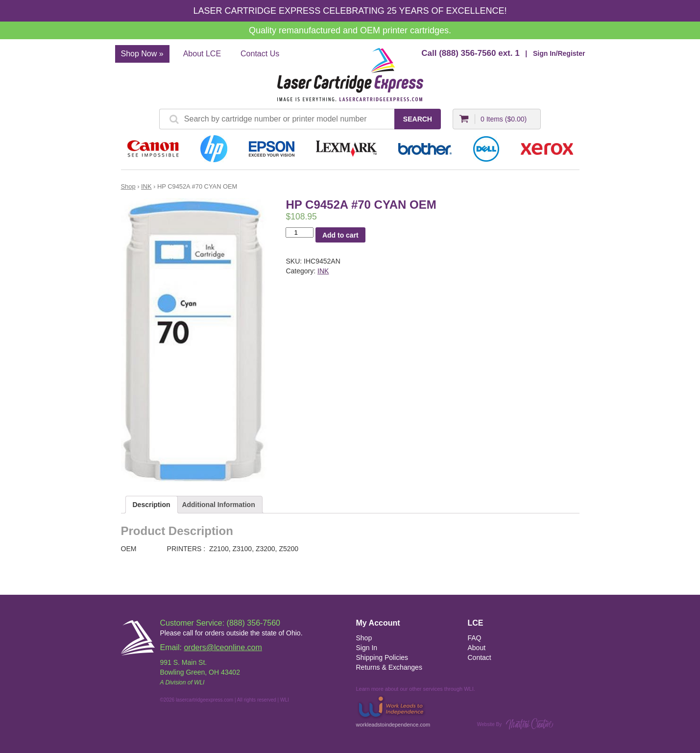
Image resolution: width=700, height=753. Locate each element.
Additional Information (218, 505)
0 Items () (504, 119)
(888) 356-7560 (467, 53)
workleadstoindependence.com (393, 711)
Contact (480, 657)
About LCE (202, 54)
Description (152, 505)
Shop (128, 186)
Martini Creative (530, 724)
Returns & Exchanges (389, 667)
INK (146, 186)
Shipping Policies (382, 657)
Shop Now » (142, 54)
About (477, 648)
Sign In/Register (559, 53)
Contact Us (260, 54)
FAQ (475, 638)
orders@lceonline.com (223, 647)
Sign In (367, 648)
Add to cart (340, 235)
